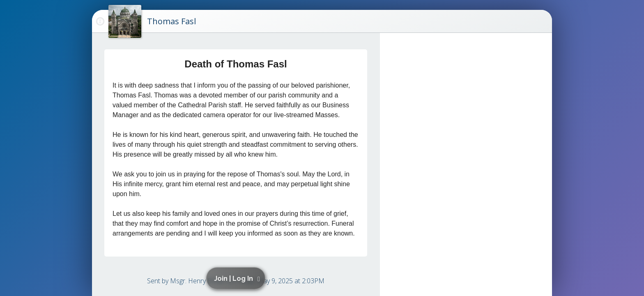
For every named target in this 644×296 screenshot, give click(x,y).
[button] (237, 278)
